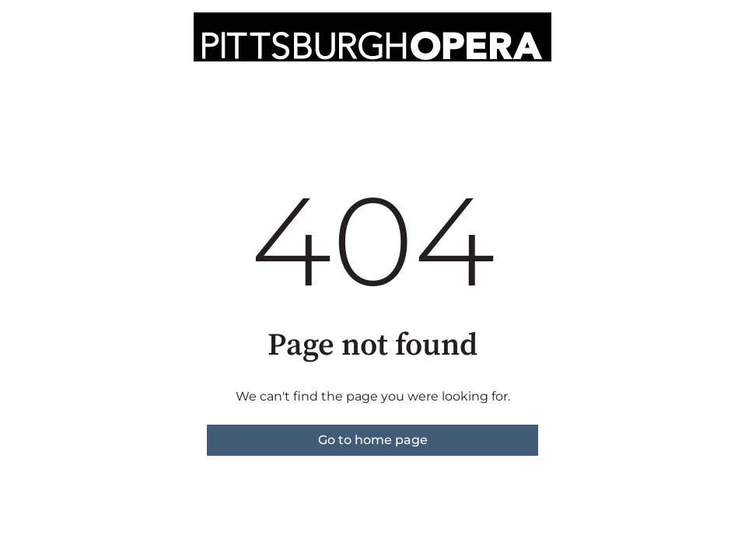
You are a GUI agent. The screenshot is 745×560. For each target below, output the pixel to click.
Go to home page (373, 440)
